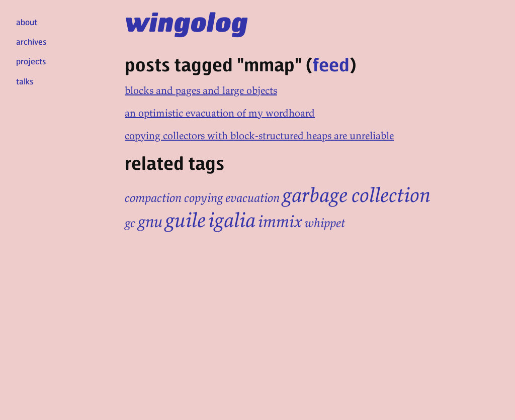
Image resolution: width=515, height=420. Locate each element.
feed (331, 64)
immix (280, 222)
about (27, 22)
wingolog (186, 21)
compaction (153, 198)
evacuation (252, 198)
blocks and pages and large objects (201, 90)
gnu (150, 222)
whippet (325, 223)
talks (25, 81)
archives (31, 41)
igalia (232, 220)
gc (130, 223)
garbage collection (356, 195)
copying (203, 198)
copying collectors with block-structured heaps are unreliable (259, 135)
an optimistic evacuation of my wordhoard (220, 113)
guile (185, 220)
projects (31, 61)
